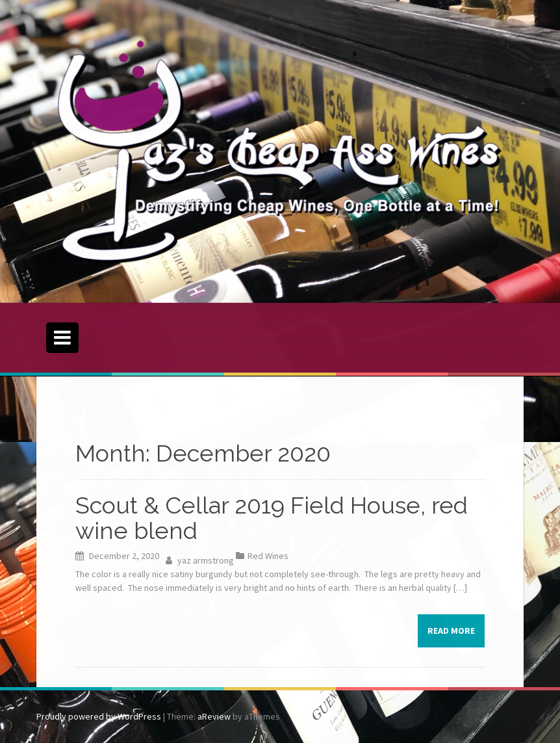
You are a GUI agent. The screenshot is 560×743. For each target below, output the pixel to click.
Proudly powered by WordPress (99, 716)
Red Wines (268, 556)
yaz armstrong (206, 560)
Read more (451, 631)
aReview (214, 716)
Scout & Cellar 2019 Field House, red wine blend (272, 518)
